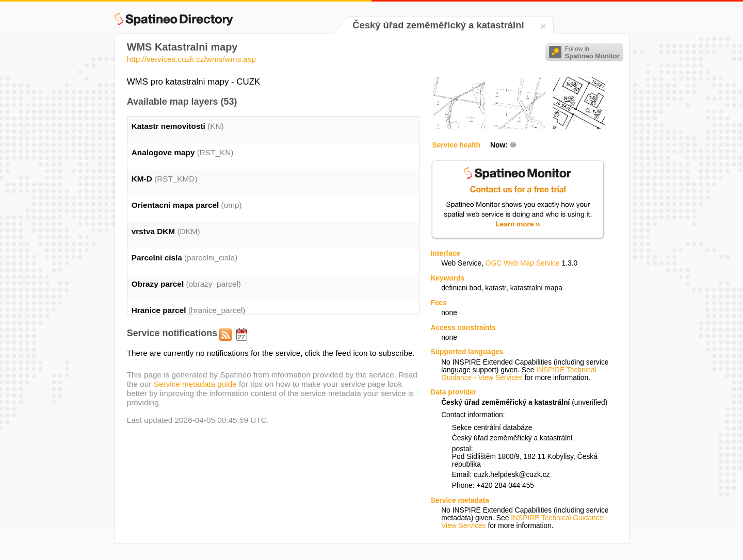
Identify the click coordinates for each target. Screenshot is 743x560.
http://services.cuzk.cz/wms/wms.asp (191, 59)
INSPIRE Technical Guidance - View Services (519, 374)
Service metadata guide (195, 384)
